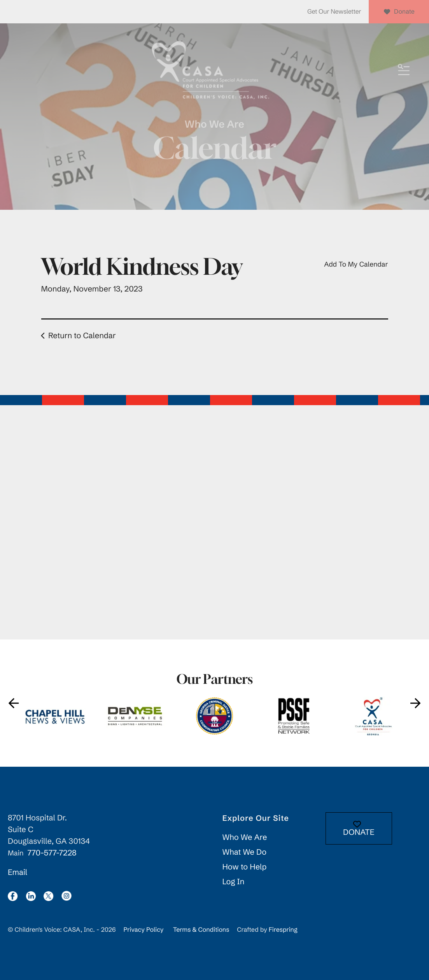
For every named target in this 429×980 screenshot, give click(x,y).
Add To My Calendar (356, 264)
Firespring (283, 930)
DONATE (359, 829)
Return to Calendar (82, 336)
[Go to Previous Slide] (14, 703)
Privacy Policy (143, 930)
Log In (234, 882)
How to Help (245, 867)
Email (18, 872)
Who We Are (245, 837)
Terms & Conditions (201, 930)
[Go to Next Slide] (415, 703)
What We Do (245, 852)
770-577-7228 (52, 853)
